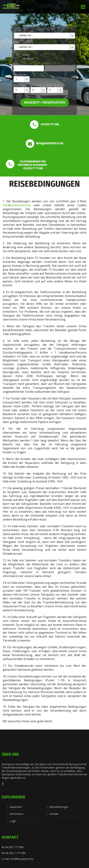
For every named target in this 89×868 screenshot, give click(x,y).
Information (16, 814)
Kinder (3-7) (36, 86)
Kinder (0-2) (19, 86)
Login (13, 821)
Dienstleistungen (59, 807)
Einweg (26, 55)
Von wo (17, 31)
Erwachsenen (20, 75)
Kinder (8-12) (54, 86)
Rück (47, 64)
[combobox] (44, 36)
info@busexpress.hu (16, 205)
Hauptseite (16, 807)
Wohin (17, 42)
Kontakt (54, 814)
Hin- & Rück (28, 59)
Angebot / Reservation (44, 102)
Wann (16, 64)
